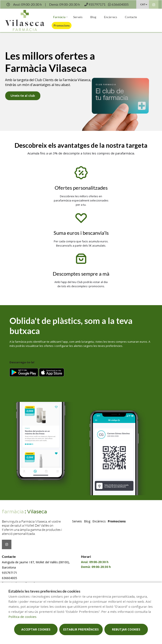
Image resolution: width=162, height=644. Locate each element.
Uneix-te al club (23, 96)
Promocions (62, 25)
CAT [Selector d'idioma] (143, 4)
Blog (93, 17)
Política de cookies (22, 617)
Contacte (131, 17)
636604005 (9, 578)
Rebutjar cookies (126, 629)
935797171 (9, 573)
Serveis (78, 17)
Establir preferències (81, 629)
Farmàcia (59, 17)
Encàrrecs (111, 17)
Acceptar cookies (36, 629)
